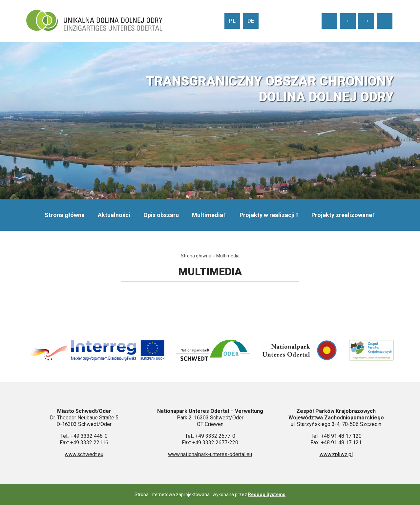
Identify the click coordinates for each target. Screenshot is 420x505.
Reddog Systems (267, 495)
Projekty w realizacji (267, 215)
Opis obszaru (161, 215)
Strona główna (65, 215)
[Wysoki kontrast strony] (385, 21)
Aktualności (114, 215)
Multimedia (208, 215)
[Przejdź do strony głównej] (94, 21)
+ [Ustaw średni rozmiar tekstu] (348, 21)
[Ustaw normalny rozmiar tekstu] (329, 21)
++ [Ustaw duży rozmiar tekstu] (366, 21)
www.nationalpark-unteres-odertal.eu (210, 454)
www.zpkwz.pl (336, 454)
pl (232, 21)
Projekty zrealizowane (342, 215)
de (251, 21)
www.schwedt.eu (84, 454)
